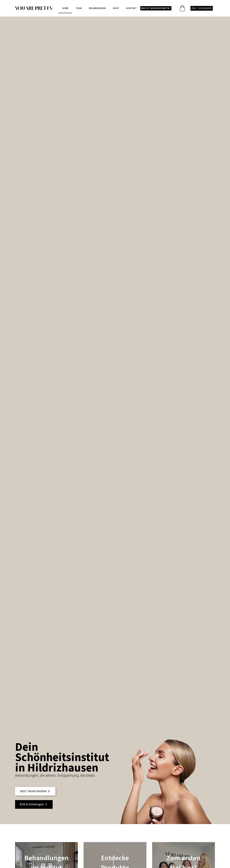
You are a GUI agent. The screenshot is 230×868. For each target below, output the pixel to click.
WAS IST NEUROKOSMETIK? (156, 8)
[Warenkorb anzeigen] (183, 8)
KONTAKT (131, 8)
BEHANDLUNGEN (97, 8)
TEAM (79, 8)
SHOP (116, 8)
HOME (65, 8)
